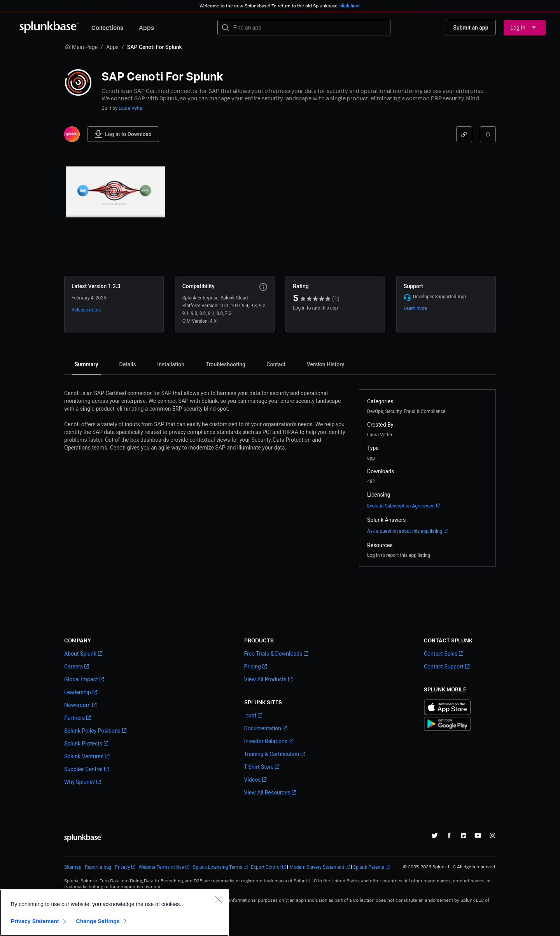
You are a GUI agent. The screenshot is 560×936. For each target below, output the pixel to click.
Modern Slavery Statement (317, 867)
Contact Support (444, 667)
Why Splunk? (80, 782)
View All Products (265, 679)
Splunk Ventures (84, 756)
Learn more (416, 308)
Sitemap (73, 867)
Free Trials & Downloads (273, 654)
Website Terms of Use (162, 867)
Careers (73, 667)
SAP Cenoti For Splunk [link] (155, 47)
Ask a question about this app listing (405, 531)
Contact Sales (441, 654)
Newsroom (77, 705)
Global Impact (81, 679)
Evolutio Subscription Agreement (401, 506)
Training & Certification (272, 754)
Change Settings (98, 921)
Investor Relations (266, 741)
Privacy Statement (35, 921)
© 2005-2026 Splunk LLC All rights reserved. (449, 867)
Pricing (253, 667)
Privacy (122, 867)
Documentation (263, 728)
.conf (250, 716)
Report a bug (98, 867)
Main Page (81, 47)
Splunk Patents (369, 867)
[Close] (219, 899)
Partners (74, 718)
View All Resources (267, 793)
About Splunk (80, 654)
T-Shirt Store (259, 767)
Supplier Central (83, 769)
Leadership (78, 692)
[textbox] (309, 28)
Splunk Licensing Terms (218, 867)
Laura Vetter (131, 108)
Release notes (86, 310)
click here (350, 6)
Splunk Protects (83, 744)
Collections (107, 28)
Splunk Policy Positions (92, 731)
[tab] (86, 364)
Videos (253, 780)
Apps (146, 28)
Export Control (266, 867)
